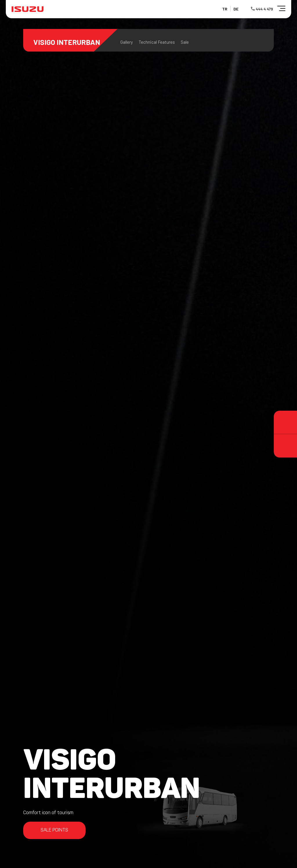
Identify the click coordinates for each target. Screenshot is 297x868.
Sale (185, 42)
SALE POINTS (54, 830)
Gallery (127, 42)
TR (225, 9)
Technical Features (157, 42)
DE (236, 9)
